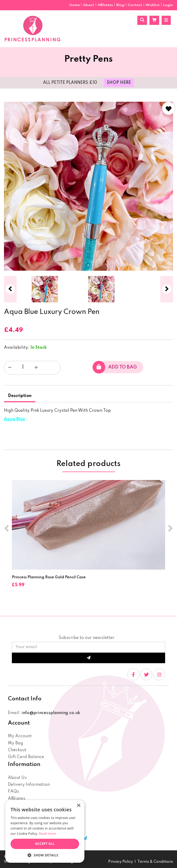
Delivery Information (29, 785)
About (89, 5)
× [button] (78, 806)
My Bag (16, 743)
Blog (121, 5)
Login (168, 5)
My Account (20, 736)
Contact (135, 5)
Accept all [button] (45, 844)
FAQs (13, 792)
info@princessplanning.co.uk (51, 713)
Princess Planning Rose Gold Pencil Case (49, 577)
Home (75, 5)
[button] (45, 855)
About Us (17, 778)
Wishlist (153, 5)
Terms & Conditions (155, 862)
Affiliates (106, 5)
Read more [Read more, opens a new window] (47, 834)
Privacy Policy (121, 862)
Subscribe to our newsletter (87, 638)
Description (20, 396)
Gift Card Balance (26, 757)
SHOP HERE (119, 83)
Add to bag (115, 367)
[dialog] (45, 831)
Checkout (17, 750)
